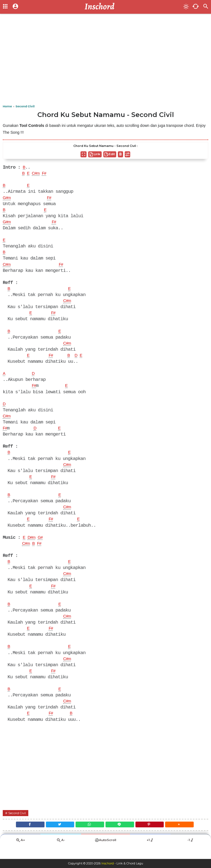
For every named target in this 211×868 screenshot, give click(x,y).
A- (61, 853)
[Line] (121, 837)
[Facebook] (24, 837)
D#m (33, 545)
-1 (191, 853)
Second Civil (18, 824)
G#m (7, 199)
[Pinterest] (153, 837)
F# (46, 174)
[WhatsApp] (89, 837)
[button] (185, 837)
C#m (37, 174)
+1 (150, 853)
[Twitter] (57, 837)
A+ (20, 853)
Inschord (108, 864)
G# (42, 545)
